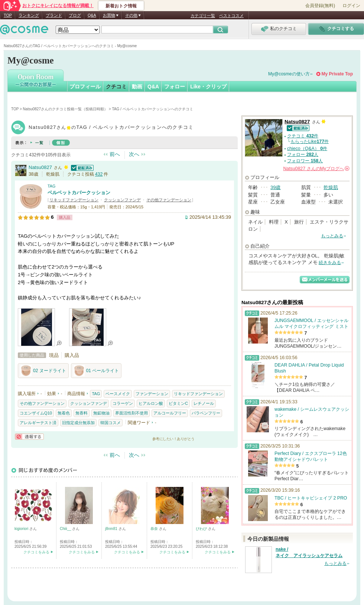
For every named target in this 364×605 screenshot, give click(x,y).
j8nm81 (112, 529)
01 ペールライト (96, 371)
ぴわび (202, 529)
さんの (316, 169)
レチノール (204, 403)
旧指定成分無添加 (78, 423)
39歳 (275, 187)
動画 (137, 87)
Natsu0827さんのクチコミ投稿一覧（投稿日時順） (65, 109)
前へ (115, 154)
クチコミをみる (36, 552)
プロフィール (85, 87)
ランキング (29, 15)
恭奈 (155, 529)
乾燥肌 (331, 187)
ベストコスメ (231, 16)
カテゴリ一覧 (203, 16)
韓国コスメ (110, 423)
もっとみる (332, 236)
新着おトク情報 (121, 6)
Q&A (92, 15)
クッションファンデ (122, 200)
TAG (51, 186)
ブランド (54, 15)
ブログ (75, 15)
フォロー (175, 87)
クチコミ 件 (303, 136)
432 (99, 174)
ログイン (351, 6)
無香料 (82, 413)
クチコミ (116, 87)
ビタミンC (178, 403)
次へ (134, 154)
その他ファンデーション (169, 200)
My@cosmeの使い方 (289, 74)
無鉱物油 (101, 413)
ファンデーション (152, 394)
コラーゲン (123, 403)
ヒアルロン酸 (151, 403)
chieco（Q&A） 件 (307, 149)
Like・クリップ (208, 87)
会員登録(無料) (320, 6)
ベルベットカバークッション (79, 193)
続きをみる (330, 263)
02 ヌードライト (43, 371)
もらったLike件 (310, 142)
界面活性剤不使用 (131, 413)
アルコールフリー (170, 413)
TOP (8, 15)
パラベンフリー (206, 413)
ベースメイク (118, 394)
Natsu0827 (40, 167)
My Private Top (337, 74)
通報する (29, 437)
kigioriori (22, 529)
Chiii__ (66, 529)
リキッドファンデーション (74, 200)
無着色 (64, 413)
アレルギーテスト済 (38, 423)
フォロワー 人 (305, 161)
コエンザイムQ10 (36, 413)
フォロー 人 (303, 154)
